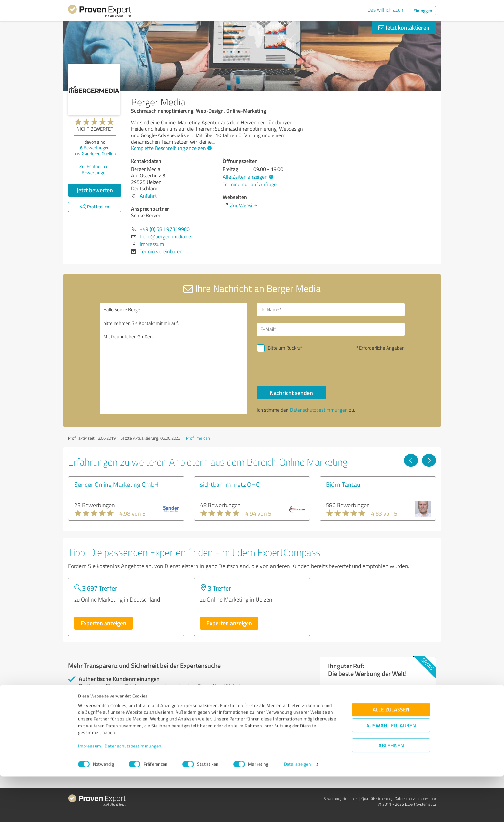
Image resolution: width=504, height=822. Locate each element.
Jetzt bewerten (95, 190)
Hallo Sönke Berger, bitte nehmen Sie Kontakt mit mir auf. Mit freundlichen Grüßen (174, 359)
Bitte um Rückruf (285, 348)
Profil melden (198, 438)
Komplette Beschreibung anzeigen (171, 148)
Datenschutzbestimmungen (133, 792)
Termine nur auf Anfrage (250, 184)
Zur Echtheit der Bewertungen (95, 169)
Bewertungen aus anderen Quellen (95, 150)
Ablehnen (391, 791)
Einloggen (423, 10)
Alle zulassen (391, 755)
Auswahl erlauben (391, 771)
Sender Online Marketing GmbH (116, 484)
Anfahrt (148, 196)
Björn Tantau (343, 484)
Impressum (90, 792)
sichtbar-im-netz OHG (230, 484)
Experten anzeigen (103, 623)
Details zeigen (297, 810)
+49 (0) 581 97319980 (165, 229)
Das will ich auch (385, 10)
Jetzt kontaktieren (404, 27)
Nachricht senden (291, 393)
